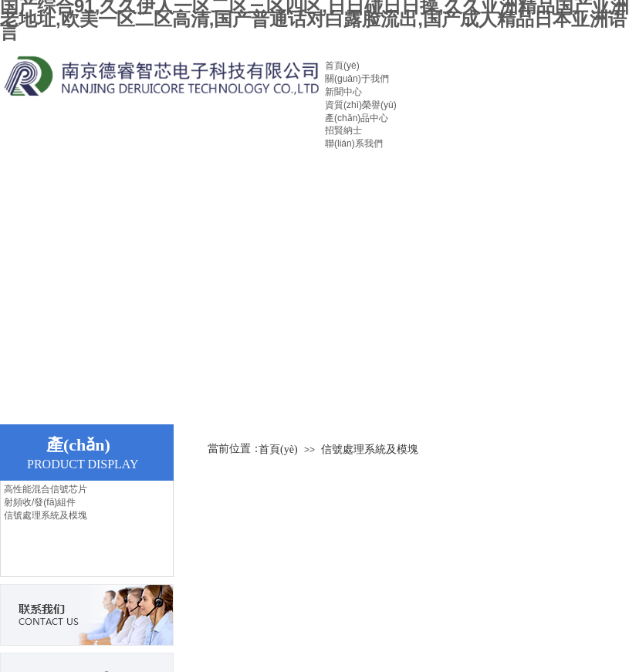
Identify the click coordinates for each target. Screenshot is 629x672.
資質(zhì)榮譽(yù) (361, 105)
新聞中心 (343, 92)
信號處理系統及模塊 (46, 515)
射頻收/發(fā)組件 (40, 502)
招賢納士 (343, 130)
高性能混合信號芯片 (46, 489)
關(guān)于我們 (357, 79)
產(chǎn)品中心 (357, 118)
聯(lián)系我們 (354, 144)
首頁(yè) (342, 66)
